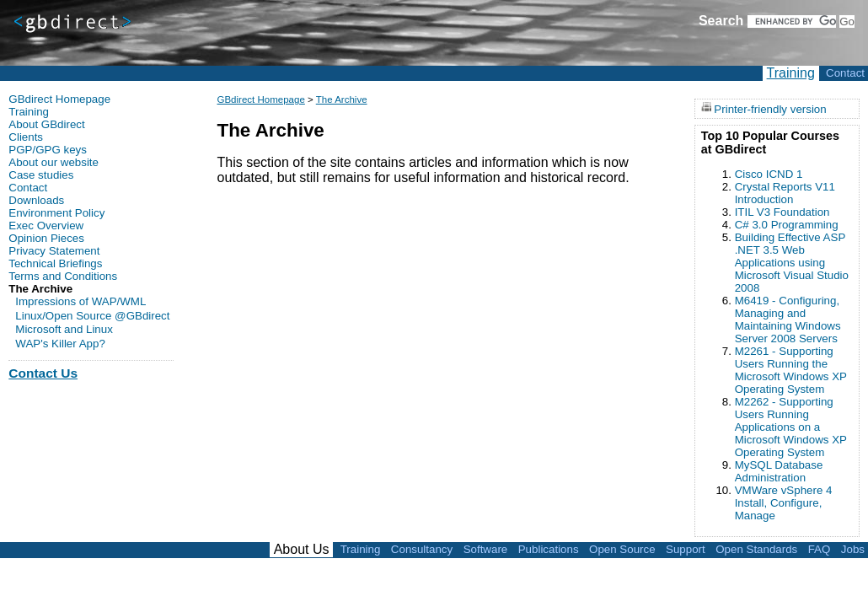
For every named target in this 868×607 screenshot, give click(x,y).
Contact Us (43, 373)
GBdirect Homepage (260, 99)
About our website (54, 162)
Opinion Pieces (46, 238)
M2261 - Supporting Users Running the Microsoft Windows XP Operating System (791, 370)
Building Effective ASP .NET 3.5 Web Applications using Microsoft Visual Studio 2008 (792, 263)
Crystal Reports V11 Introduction (785, 193)
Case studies (41, 175)
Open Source (622, 549)
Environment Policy (56, 213)
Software (486, 549)
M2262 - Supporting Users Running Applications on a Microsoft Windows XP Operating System (791, 427)
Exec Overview (46, 226)
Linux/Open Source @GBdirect (92, 316)
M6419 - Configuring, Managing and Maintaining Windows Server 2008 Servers (788, 320)
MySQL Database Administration (779, 471)
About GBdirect (46, 124)
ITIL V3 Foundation (782, 212)
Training (791, 73)
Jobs (853, 549)
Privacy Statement (54, 251)
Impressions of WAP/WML (80, 301)
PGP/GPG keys (48, 150)
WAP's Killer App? (60, 344)
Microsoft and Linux (64, 329)
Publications (549, 549)
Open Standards (756, 549)
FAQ (820, 549)
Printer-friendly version (770, 108)
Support (686, 549)
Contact (845, 73)
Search (721, 21)
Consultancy (422, 549)
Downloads (36, 200)
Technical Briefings (55, 263)
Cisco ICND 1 (769, 174)
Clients (26, 137)
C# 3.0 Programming (787, 225)
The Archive (342, 99)
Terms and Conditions (63, 276)
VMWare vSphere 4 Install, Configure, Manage (784, 503)
